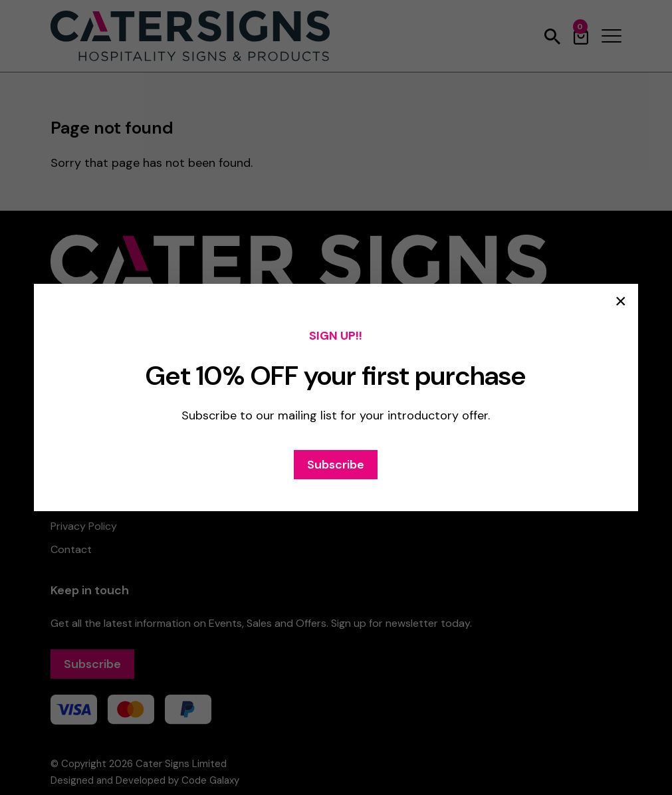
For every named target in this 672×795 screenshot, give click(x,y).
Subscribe (336, 465)
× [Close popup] (621, 301)
